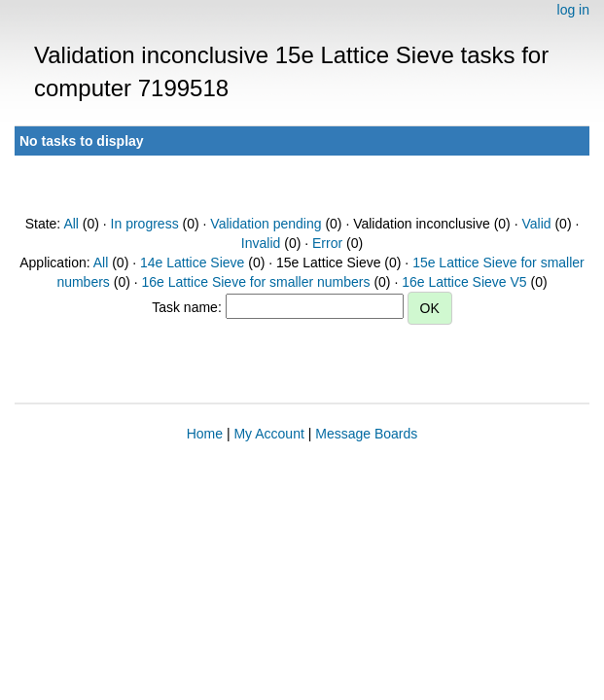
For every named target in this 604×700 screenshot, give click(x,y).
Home (205, 434)
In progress (145, 224)
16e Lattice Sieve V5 (464, 282)
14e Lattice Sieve (192, 262)
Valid (536, 224)
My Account (268, 434)
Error (327, 243)
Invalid (261, 243)
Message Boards (366, 434)
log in (573, 10)
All (71, 224)
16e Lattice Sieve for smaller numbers (256, 282)
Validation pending (266, 224)
